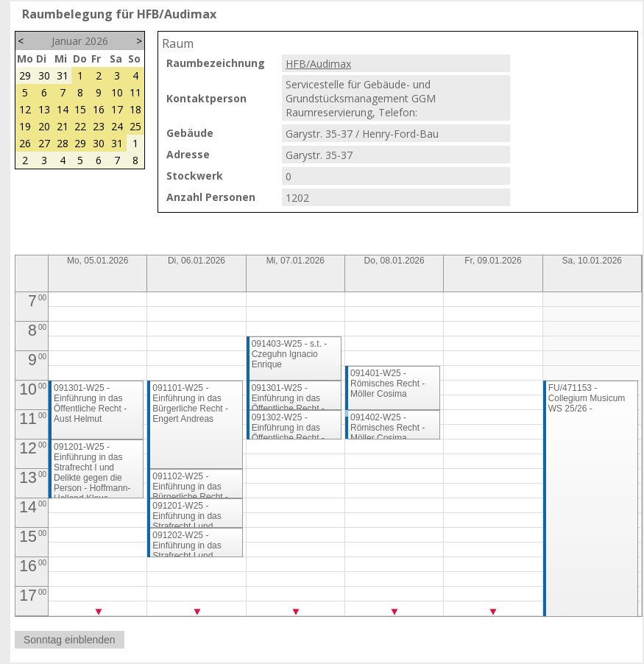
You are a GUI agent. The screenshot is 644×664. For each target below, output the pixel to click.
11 (135, 92)
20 (44, 126)
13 (44, 109)
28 (63, 143)
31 (63, 75)
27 (44, 143)
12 (25, 109)
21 (63, 126)
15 (80, 109)
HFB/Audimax (318, 64)
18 (135, 109)
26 (25, 143)
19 (25, 126)
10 (117, 92)
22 (80, 126)
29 (25, 75)
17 (117, 109)
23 (99, 126)
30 (44, 75)
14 (63, 109)
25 (135, 126)
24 (117, 126)
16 (99, 109)
